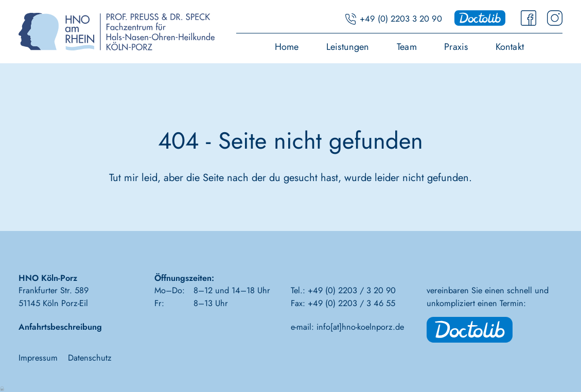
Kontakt (510, 48)
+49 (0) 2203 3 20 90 (401, 19)
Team (407, 48)
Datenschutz (90, 358)
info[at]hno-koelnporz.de (360, 327)
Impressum (38, 358)
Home (287, 48)
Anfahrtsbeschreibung (60, 327)
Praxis (456, 48)
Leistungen (348, 48)
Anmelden (3, 388)
